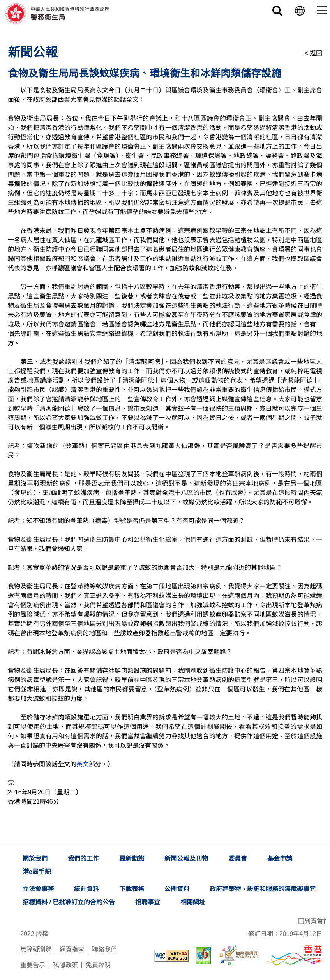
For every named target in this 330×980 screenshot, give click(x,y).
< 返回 (313, 53)
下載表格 (132, 889)
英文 (83, 764)
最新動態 (132, 859)
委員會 (238, 859)
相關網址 (193, 902)
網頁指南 (72, 949)
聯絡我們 (104, 949)
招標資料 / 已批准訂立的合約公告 (69, 902)
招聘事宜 (148, 902)
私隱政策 (65, 965)
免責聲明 (98, 965)
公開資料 (177, 889)
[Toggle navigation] (320, 10)
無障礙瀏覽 (36, 949)
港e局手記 (37, 872)
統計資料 (86, 889)
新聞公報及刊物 (186, 859)
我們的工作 (83, 859)
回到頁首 (312, 921)
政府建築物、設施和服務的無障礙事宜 (263, 889)
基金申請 (280, 859)
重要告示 (33, 965)
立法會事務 (38, 889)
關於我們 (35, 859)
